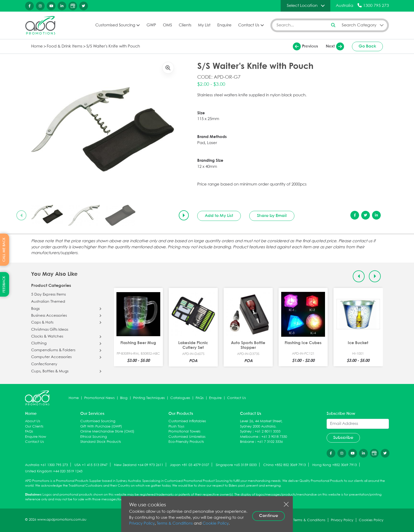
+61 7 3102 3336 (270, 442)
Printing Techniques (149, 398)
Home (37, 46)
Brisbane (247, 442)
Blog (124, 398)
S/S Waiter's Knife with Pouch (113, 46)
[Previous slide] (21, 215)
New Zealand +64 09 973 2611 (139, 465)
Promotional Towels (184, 432)
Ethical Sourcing (94, 437)
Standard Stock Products (101, 442)
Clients (185, 25)
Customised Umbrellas (187, 437)
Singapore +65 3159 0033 (236, 465)
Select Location (302, 6)
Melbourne (249, 437)
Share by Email (272, 216)
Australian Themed (48, 302)
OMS (167, 25)
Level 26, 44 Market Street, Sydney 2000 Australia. (261, 424)
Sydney (246, 432)
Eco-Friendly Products (186, 442)
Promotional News (99, 398)
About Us (33, 421)
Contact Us (249, 25)
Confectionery (44, 364)
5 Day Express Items (48, 294)
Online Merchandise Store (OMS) (107, 432)
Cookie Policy (216, 524)
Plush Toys (176, 427)
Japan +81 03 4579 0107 (189, 465)
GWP (151, 25)
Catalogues (180, 398)
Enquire (224, 25)
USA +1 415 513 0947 (91, 465)
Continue (269, 516)
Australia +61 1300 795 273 (46, 465)
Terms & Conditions (175, 524)
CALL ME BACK (4, 250)
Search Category (359, 25)
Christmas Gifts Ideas (50, 330)
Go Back (367, 46)
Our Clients (34, 427)
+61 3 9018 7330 (274, 437)
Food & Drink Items (65, 46)
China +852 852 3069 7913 (284, 465)
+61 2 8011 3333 (268, 432)
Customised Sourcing (115, 25)
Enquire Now (36, 437)
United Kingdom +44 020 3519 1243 (54, 471)
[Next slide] (184, 215)
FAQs (200, 398)
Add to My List (219, 216)
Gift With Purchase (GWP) (101, 427)
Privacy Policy (142, 524)
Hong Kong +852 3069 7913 (335, 465)
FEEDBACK (4, 284)
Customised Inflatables (187, 421)
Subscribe (343, 438)
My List (204, 25)
